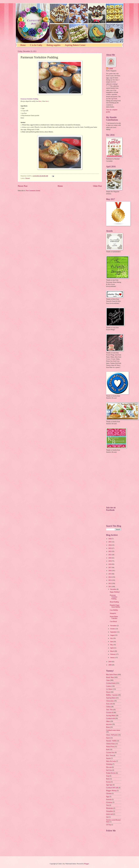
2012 (110, 583)
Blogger (87, 864)
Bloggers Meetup (111, 791)
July (112, 638)
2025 (110, 542)
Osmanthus (109, 811)
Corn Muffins (114, 610)
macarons (109, 724)
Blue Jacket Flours (112, 674)
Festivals (109, 799)
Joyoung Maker (111, 716)
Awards (108, 758)
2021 (110, 555)
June (112, 642)
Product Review (111, 773)
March (112, 651)
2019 (110, 561)
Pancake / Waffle (111, 741)
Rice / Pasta (110, 755)
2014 (110, 577)
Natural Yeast (110, 747)
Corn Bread (113, 622)
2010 (110, 662)
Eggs (108, 797)
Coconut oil (110, 713)
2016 (110, 571)
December (113, 589)
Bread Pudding (114, 602)
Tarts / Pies (109, 710)
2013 (110, 580)
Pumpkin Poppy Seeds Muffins (115, 606)
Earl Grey (109, 770)
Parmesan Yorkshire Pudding (114, 597)
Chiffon (108, 707)
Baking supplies (54, 45)
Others (108, 721)
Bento (108, 779)
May (112, 645)
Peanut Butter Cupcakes (114, 617)
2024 (110, 545)
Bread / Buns (110, 677)
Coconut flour (110, 753)
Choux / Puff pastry (112, 735)
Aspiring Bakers (111, 698)
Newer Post (23, 186)
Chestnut (109, 794)
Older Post (97, 186)
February (113, 654)
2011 (110, 587)
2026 (110, 539)
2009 (110, 665)
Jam (107, 817)
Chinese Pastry (111, 744)
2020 (110, 558)
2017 (110, 568)
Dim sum (109, 767)
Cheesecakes (110, 701)
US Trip (109, 825)
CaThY (111, 69)
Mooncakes (110, 808)
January (113, 658)
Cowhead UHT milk (112, 788)
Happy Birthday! (115, 592)
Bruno (108, 727)
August (113, 635)
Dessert (28, 178)
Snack (108, 738)
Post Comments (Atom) (33, 191)
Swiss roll (109, 704)
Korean (108, 782)
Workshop (109, 764)
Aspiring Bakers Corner (75, 45)
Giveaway (109, 802)
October (113, 629)
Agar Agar (109, 785)
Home (23, 45)
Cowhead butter (111, 683)
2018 (110, 564)
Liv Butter (109, 689)
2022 (110, 551)
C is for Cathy (36, 45)
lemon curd (109, 814)
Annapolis (113, 613)
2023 (110, 548)
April (112, 648)
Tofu (108, 805)
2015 (110, 574)
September (114, 632)
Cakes (108, 680)
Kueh (108, 750)
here (40, 101)
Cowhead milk (110, 718)
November (114, 626)
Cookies (109, 686)
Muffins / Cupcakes (112, 695)
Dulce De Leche (111, 761)
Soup (108, 776)
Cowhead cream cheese (113, 730)
